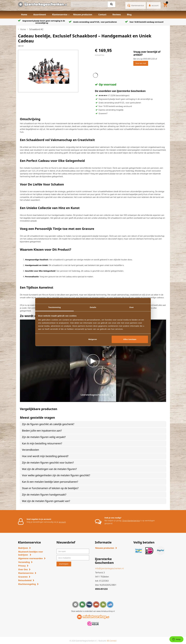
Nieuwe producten (83, 15)
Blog (129, 15)
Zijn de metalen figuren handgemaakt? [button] (44, 495)
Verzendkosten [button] (31, 450)
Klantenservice (60, 15)
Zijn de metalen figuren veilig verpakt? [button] (44, 437)
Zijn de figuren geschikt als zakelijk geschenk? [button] (48, 424)
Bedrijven (23, 548)
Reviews (117, 15)
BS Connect (112, 641)
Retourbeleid (25, 580)
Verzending (24, 562)
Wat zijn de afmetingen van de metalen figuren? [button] (49, 469)
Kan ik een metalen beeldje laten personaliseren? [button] (50, 482)
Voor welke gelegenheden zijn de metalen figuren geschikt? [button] (56, 475)
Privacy (22, 566)
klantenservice (138, 5)
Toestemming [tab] (54, 307)
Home (24, 15)
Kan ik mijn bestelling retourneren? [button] (42, 443)
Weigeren (93, 339)
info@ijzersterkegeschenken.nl (109, 568)
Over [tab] (132, 307)
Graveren (23, 577)
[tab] (93, 424)
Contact (102, 15)
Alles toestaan (130, 339)
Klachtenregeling (27, 584)
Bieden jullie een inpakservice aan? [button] (42, 431)
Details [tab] (93, 307)
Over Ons (23, 569)
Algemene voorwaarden (31, 558)
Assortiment (40, 15)
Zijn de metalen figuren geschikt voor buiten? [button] (48, 463)
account (62, 522)
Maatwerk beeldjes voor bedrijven (31, 553)
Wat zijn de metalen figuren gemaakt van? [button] (46, 501)
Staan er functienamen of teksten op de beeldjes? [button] (50, 488)
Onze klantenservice (131, 520)
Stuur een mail (141, 63)
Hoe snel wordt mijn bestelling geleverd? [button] (45, 456)
